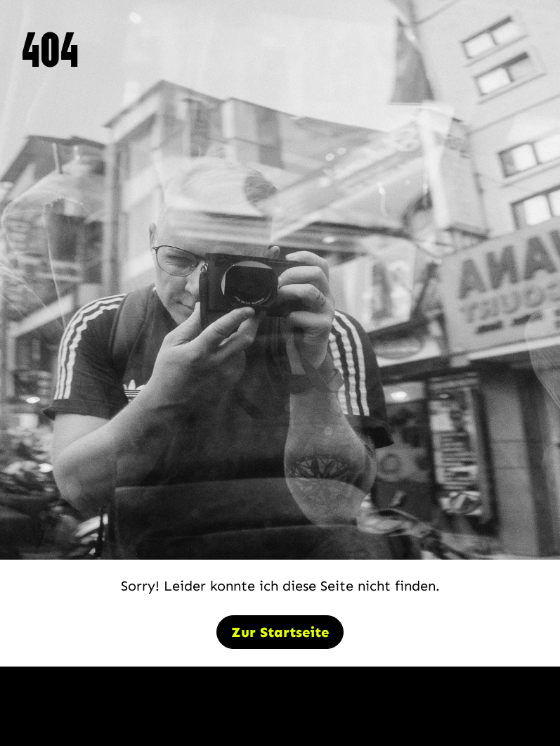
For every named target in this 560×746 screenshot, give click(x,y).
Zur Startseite (280, 632)
